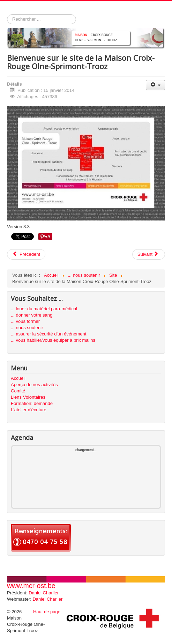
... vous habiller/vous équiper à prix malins (53, 340)
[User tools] (155, 85)
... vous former (25, 321)
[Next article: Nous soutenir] (149, 254)
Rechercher (7, 15)
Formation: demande (32, 403)
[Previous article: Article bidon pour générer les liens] (26, 254)
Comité (18, 391)
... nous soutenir (27, 328)
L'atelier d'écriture (29, 410)
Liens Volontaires (28, 397)
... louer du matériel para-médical (44, 309)
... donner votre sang (32, 315)
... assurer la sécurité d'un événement (48, 334)
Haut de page (47, 612)
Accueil (18, 378)
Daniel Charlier (44, 593)
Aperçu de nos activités (34, 385)
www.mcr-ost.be (31, 586)
